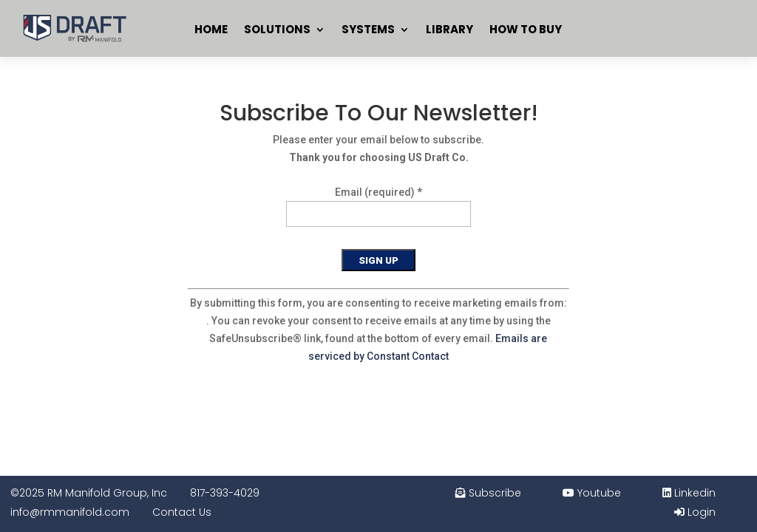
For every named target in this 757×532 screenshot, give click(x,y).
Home (211, 29)
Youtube (592, 493)
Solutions (277, 29)
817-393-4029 (225, 493)
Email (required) (378, 192)
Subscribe (488, 493)
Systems (368, 29)
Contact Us (182, 512)
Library (449, 29)
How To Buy (526, 29)
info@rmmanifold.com (70, 512)
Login (695, 512)
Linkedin (689, 493)
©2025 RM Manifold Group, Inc (89, 493)
